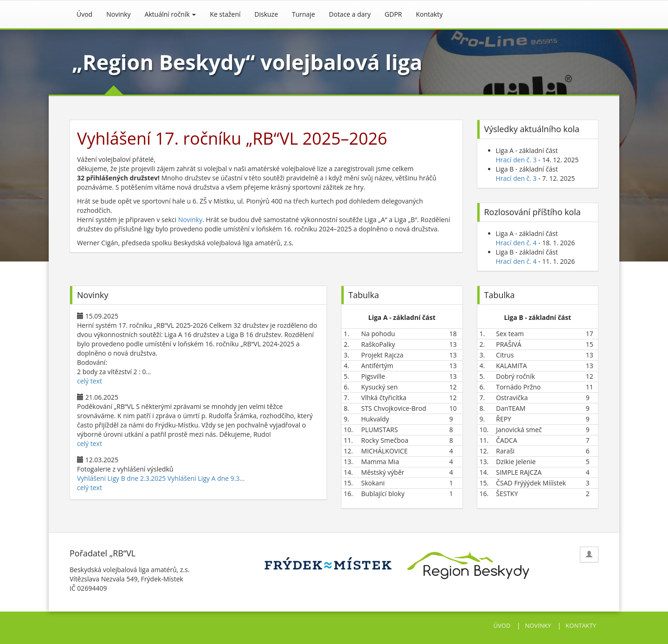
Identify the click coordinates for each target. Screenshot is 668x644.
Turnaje (303, 14)
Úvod (84, 14)
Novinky (118, 14)
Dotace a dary (350, 14)
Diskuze (267, 14)
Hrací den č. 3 (516, 160)
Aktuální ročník (170, 14)
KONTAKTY (581, 625)
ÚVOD (502, 625)
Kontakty (430, 14)
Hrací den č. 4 (516, 243)
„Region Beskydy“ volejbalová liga (247, 62)
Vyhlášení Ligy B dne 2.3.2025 (121, 478)
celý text (90, 381)
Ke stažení (225, 14)
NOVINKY (538, 625)
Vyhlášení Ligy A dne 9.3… (206, 478)
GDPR (393, 14)
